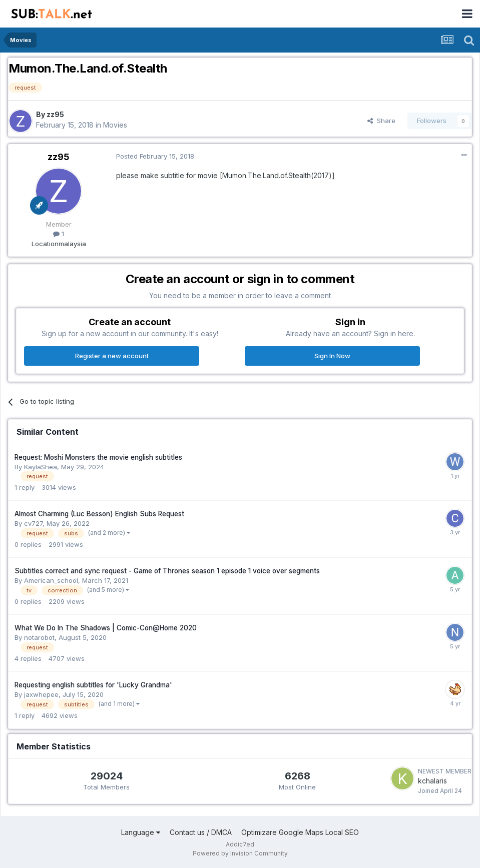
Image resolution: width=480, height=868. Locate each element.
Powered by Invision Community (240, 853)
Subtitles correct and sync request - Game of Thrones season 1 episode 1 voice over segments (167, 571)
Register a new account (112, 356)
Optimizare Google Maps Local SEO (300, 832)
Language (141, 832)
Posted (155, 156)
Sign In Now (332, 356)
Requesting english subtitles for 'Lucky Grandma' (93, 685)
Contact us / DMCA (201, 832)
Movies (115, 125)
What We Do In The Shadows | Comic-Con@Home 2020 (106, 628)
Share (381, 121)
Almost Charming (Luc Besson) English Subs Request (99, 514)
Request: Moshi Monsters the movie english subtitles (98, 457)
